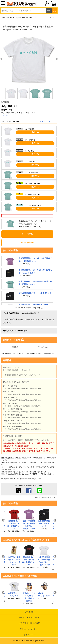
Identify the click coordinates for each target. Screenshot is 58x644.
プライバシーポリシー (30, 629)
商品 (15, 347)
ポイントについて (9, 115)
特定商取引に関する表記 (29, 623)
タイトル (43, 347)
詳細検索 (55, 11)
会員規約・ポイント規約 (29, 618)
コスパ (52, 18)
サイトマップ (29, 635)
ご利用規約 (29, 612)
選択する (35, 132)
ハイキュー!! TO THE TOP (25, 18)
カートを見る (27, 234)
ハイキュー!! (7, 18)
